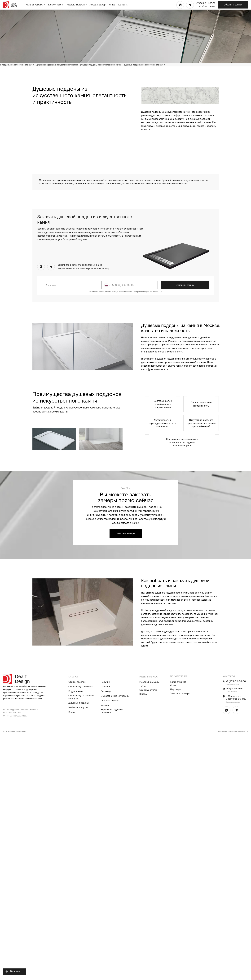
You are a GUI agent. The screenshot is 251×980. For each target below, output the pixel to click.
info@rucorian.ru (207, 6)
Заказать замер (97, 5)
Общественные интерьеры (115, 939)
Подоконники (75, 934)
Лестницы (106, 934)
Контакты (123, 5)
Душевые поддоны (79, 945)
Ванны (72, 955)
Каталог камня (56, 5)
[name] (70, 528)
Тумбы (143, 929)
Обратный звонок (233, 5)
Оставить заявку (185, 528)
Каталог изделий (35, 5)
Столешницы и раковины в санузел (82, 940)
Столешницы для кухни (81, 929)
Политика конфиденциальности (233, 974)
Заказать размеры (180, 936)
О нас (112, 5)
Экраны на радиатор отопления (112, 954)
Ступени (105, 929)
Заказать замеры (126, 776)
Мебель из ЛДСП (76, 5)
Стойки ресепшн (77, 925)
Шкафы (143, 937)
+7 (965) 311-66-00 (206, 3)
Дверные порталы (110, 943)
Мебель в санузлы (78, 950)
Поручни (105, 925)
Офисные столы (148, 933)
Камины (105, 948)
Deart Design (14, 5)
